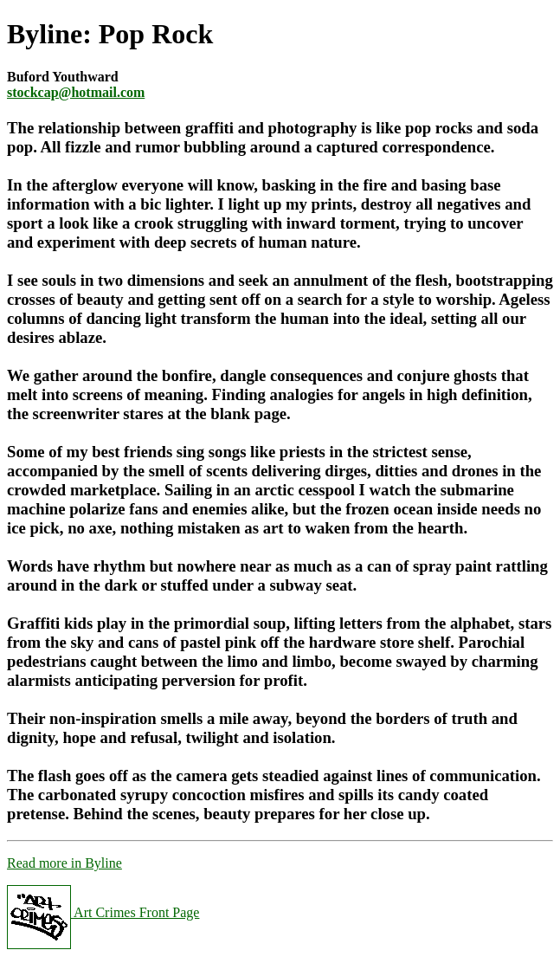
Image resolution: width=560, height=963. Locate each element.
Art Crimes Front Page (103, 912)
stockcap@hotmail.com (76, 92)
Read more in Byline (64, 863)
